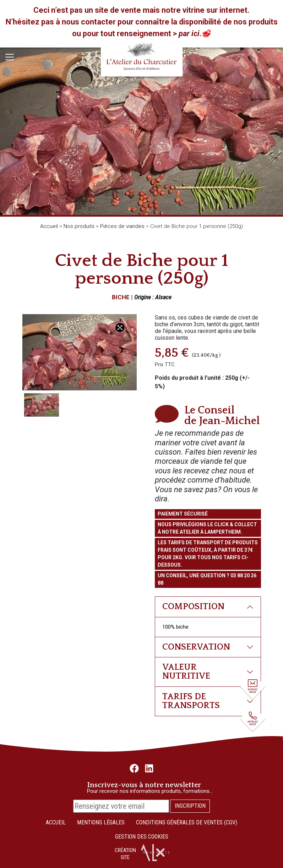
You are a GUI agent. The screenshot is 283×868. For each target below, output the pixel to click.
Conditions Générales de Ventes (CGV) (187, 822)
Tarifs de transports (191, 701)
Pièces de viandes (122, 226)
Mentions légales (101, 822)
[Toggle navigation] (10, 57)
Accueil (49, 226)
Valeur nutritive (186, 672)
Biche (121, 297)
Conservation (196, 647)
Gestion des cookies (142, 837)
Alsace (163, 297)
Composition (193, 607)
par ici (189, 34)
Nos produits (79, 226)
